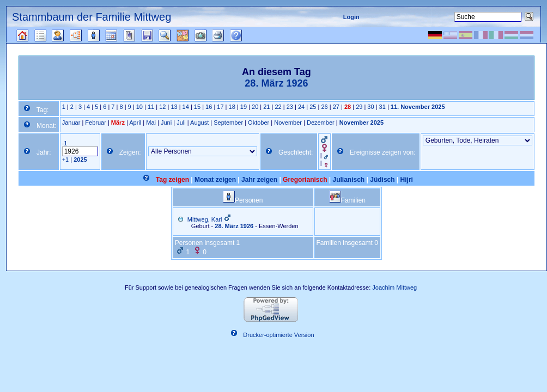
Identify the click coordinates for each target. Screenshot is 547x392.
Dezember (321, 122)
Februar (96, 122)
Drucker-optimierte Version (278, 335)
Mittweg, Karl (205, 219)
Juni (166, 122)
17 (220, 107)
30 (370, 107)
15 (197, 107)
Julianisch (349, 180)
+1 (66, 160)
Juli (181, 122)
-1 (65, 143)
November (288, 122)
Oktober (259, 122)
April (135, 122)
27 (336, 107)
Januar (71, 122)
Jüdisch (382, 180)
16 (209, 107)
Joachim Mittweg (394, 287)
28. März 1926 (234, 226)
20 (255, 107)
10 (139, 107)
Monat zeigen (215, 180)
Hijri (407, 180)
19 (244, 107)
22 (278, 107)
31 (382, 107)
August (199, 122)
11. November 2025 (418, 107)
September (228, 122)
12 (162, 107)
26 (324, 107)
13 (174, 107)
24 (301, 107)
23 (290, 107)
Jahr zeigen (259, 180)
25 (313, 107)
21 (266, 107)
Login (351, 17)
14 (186, 107)
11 (151, 107)
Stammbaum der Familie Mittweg (92, 17)
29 (359, 107)
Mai (151, 122)
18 (232, 107)
